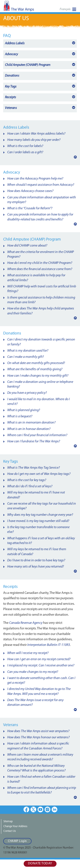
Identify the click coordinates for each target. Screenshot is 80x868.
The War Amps (26, 7)
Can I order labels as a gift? (25, 152)
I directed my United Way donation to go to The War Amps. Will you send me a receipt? (39, 691)
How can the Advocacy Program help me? (35, 179)
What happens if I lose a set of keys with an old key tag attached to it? (41, 541)
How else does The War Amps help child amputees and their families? (41, 311)
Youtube (40, 809)
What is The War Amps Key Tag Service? (33, 468)
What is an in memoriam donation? (31, 423)
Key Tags (11, 87)
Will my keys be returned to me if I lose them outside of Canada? (37, 552)
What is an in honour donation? (29, 429)
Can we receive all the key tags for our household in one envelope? (42, 506)
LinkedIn (55, 809)
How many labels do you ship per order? (34, 140)
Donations (12, 76)
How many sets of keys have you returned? (36, 567)
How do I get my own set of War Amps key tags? (39, 474)
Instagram (47, 809)
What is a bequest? (20, 416)
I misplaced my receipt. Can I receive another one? (41, 666)
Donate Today (40, 864)
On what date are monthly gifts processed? (36, 363)
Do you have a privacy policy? (27, 393)
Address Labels (15, 43)
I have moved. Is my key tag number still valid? (38, 521)
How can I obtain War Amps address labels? (36, 134)
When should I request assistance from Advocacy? (41, 185)
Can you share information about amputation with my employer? (42, 200)
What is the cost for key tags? (27, 480)
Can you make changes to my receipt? (33, 672)
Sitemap (8, 821)
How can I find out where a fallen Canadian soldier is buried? (41, 779)
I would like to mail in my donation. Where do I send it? (39, 402)
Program (28, 65)
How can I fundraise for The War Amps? (34, 441)
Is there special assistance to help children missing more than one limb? (41, 300)
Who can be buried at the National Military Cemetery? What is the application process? (36, 768)
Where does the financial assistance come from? (40, 269)
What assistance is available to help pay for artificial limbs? (36, 278)
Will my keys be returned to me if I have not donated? (36, 495)
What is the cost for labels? (25, 146)
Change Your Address (15, 826)
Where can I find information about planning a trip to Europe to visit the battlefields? (42, 790)
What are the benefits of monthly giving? (35, 369)
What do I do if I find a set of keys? (30, 486)
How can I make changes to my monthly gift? (38, 376)
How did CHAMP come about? (27, 246)
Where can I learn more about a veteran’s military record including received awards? (40, 757)
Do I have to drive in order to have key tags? (36, 560)
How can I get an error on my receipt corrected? (39, 659)
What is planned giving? (24, 410)
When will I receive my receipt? (28, 653)
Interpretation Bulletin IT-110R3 (49, 645)
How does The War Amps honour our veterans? (38, 737)
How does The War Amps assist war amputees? (38, 731)
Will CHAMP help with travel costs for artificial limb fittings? (42, 289)
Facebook (26, 809)
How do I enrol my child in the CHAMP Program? (40, 263)
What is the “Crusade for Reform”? (30, 208)
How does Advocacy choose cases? (30, 191)
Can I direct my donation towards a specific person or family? (41, 342)
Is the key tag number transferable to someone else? (38, 530)
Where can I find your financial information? (37, 435)
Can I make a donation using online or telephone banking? (40, 384)
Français (65, 9)
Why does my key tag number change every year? (40, 515)
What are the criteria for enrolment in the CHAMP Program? (41, 254)
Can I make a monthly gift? (25, 357)
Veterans (11, 108)
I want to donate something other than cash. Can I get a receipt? (41, 681)
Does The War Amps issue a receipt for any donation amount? (35, 703)
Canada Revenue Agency (26, 623)
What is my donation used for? (28, 351)
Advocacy (11, 54)
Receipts (10, 97)
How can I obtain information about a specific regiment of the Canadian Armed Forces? (38, 746)
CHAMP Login (17, 841)
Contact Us (10, 831)
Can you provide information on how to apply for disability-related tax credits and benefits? (40, 217)
